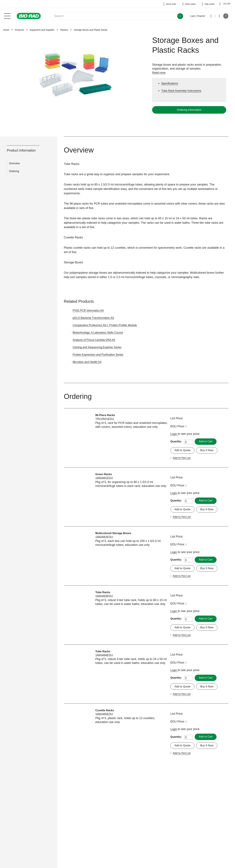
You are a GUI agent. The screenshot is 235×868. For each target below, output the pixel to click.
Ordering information (189, 110)
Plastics (64, 30)
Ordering (14, 171)
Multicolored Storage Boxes (115, 534)
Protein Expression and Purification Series (100, 354)
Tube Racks (103, 593)
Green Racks (104, 474)
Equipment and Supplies (42, 30)
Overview (14, 163)
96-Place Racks (106, 415)
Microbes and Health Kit (88, 362)
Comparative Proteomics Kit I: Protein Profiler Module (107, 325)
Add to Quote (183, 450)
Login (174, 434)
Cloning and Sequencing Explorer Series (99, 347)
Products (20, 30)
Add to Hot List (182, 458)
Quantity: (176, 442)
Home (6, 30)
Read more (159, 72)
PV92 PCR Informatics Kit (89, 310)
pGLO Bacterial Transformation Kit (95, 318)
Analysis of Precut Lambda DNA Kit (96, 340)
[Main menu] (7, 16)
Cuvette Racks (105, 712)
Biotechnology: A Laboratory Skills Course (100, 332)
